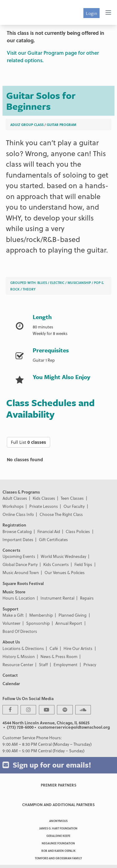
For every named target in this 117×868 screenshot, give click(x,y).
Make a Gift (13, 615)
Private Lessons (44, 506)
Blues (42, 283)
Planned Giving (73, 615)
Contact (10, 675)
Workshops (13, 506)
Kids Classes (44, 498)
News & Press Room (59, 656)
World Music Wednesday (63, 556)
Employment (66, 664)
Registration (14, 525)
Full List (28, 442)
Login (91, 13)
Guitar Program (61, 125)
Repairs (87, 598)
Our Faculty (74, 506)
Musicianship (79, 283)
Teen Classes (72, 498)
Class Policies (78, 531)
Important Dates (18, 539)
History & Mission (19, 656)
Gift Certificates (53, 539)
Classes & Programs (21, 492)
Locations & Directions (23, 648)
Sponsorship (38, 623)
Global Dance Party (20, 564)
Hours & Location (19, 598)
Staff (43, 664)
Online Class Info (18, 514)
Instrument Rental (57, 598)
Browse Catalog (17, 531)
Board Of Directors (20, 631)
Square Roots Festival (23, 583)
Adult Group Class (27, 125)
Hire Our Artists (78, 648)
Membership (41, 615)
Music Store (14, 592)
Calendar (11, 683)
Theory (29, 289)
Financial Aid (49, 531)
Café (54, 648)
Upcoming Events (19, 556)
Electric (57, 283)
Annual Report (69, 623)
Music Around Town (21, 572)
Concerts (11, 550)
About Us (11, 642)
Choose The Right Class (61, 514)
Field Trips (83, 564)
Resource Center (18, 664)
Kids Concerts (56, 564)
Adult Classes (15, 498)
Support (10, 609)
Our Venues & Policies (65, 572)
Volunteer (12, 623)
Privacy (90, 664)
